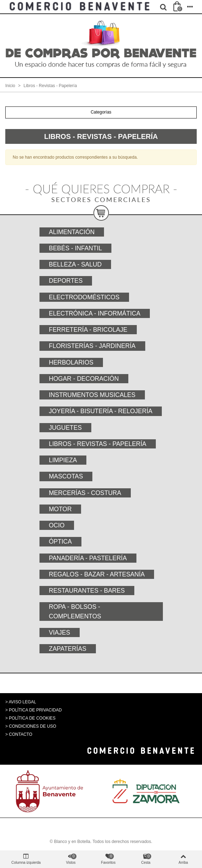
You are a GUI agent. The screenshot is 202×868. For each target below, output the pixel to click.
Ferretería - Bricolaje (88, 330)
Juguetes (65, 428)
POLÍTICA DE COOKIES (32, 718)
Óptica (60, 542)
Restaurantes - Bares (87, 591)
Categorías (101, 112)
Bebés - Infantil (76, 248)
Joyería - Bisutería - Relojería (101, 411)
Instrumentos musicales (92, 395)
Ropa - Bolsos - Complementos (75, 611)
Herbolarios (71, 362)
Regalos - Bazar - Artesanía (97, 574)
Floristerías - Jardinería (92, 346)
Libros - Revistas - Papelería (98, 444)
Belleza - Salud (75, 264)
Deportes (66, 281)
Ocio (57, 525)
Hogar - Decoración (84, 379)
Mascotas (66, 476)
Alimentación (72, 232)
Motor (60, 509)
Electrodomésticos (84, 297)
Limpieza (63, 460)
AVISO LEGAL (23, 702)
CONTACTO (20, 734)
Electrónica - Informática (95, 313)
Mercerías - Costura (85, 493)
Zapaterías (68, 649)
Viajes (60, 632)
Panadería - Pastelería (88, 558)
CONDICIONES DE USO (32, 726)
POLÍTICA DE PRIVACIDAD (35, 710)
